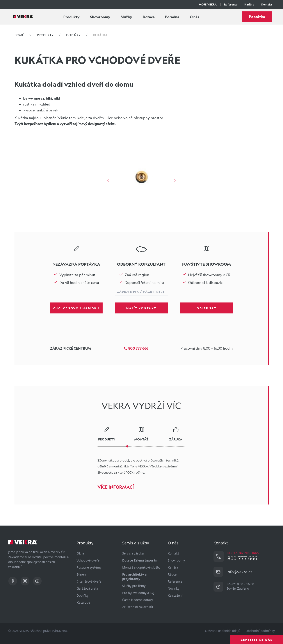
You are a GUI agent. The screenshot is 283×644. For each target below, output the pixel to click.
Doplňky (83, 595)
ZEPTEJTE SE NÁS (257, 640)
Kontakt (267, 4)
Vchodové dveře (88, 560)
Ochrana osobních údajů (223, 631)
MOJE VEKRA (208, 4)
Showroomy (100, 17)
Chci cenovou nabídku (76, 308)
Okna (81, 553)
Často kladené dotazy (138, 600)
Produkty (71, 17)
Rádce (172, 574)
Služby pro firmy (134, 586)
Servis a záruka (133, 553)
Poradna (172, 17)
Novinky (174, 588)
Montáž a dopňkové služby (141, 567)
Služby (126, 17)
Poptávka (257, 17)
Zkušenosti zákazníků (138, 607)
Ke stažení (175, 595)
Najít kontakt (141, 308)
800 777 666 (136, 348)
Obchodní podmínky (260, 631)
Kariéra (249, 4)
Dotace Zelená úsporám (140, 560)
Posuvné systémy (89, 567)
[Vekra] (23, 17)
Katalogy (84, 602)
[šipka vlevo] (108, 181)
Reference (231, 4)
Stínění (82, 574)
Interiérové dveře (89, 581)
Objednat (206, 308)
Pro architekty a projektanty (134, 577)
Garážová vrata (87, 588)
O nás (194, 17)
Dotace (149, 17)
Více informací (116, 487)
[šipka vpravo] (175, 181)
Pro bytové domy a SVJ (138, 593)
